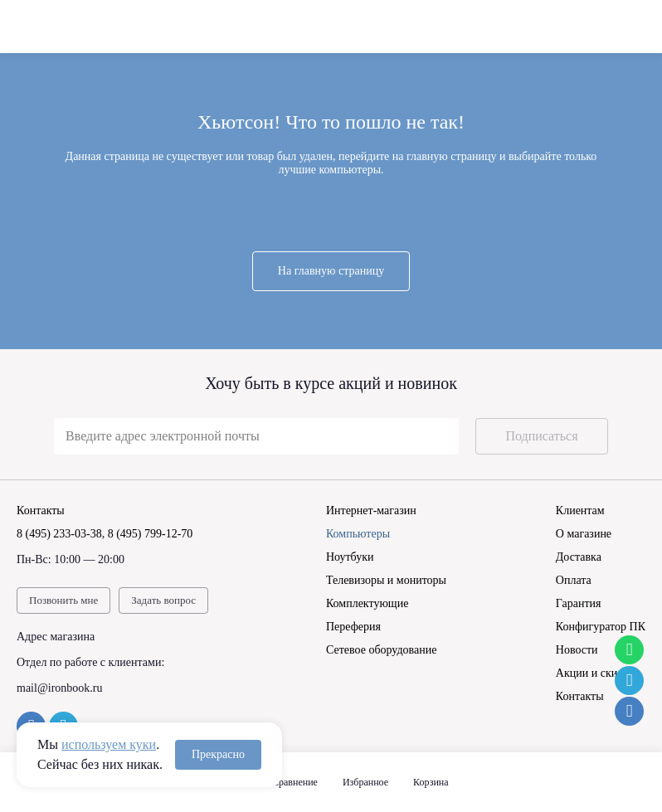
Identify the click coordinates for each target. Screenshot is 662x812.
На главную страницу (331, 271)
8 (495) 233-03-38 (59, 534)
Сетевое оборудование (381, 650)
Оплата (574, 580)
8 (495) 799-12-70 (151, 534)
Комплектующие (367, 603)
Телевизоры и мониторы (386, 580)
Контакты (580, 696)
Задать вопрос (163, 600)
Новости (577, 650)
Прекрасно (218, 754)
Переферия (353, 627)
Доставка (579, 557)
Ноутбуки (350, 557)
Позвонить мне (63, 600)
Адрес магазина (56, 637)
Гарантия (579, 603)
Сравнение (295, 782)
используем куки (109, 744)
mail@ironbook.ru (60, 688)
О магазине (584, 534)
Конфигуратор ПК (601, 627)
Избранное (365, 782)
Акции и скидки (596, 673)
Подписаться (541, 436)
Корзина (431, 782)
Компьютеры (358, 534)
